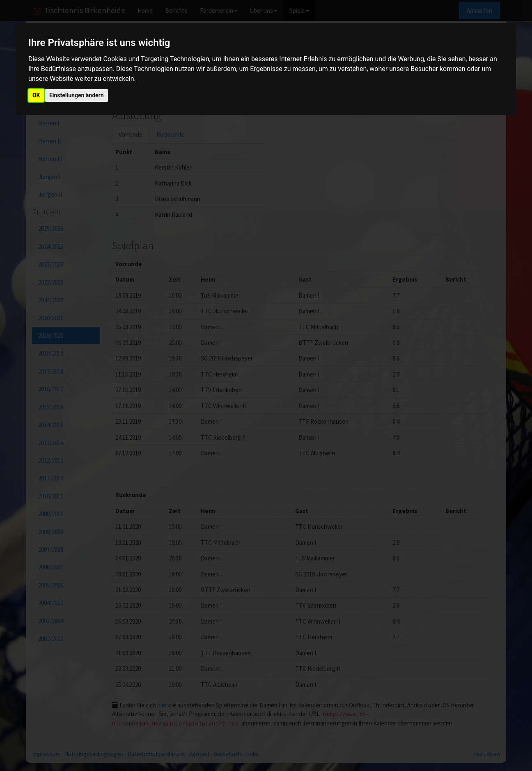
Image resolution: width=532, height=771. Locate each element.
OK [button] (36, 95)
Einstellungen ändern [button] (77, 95)
